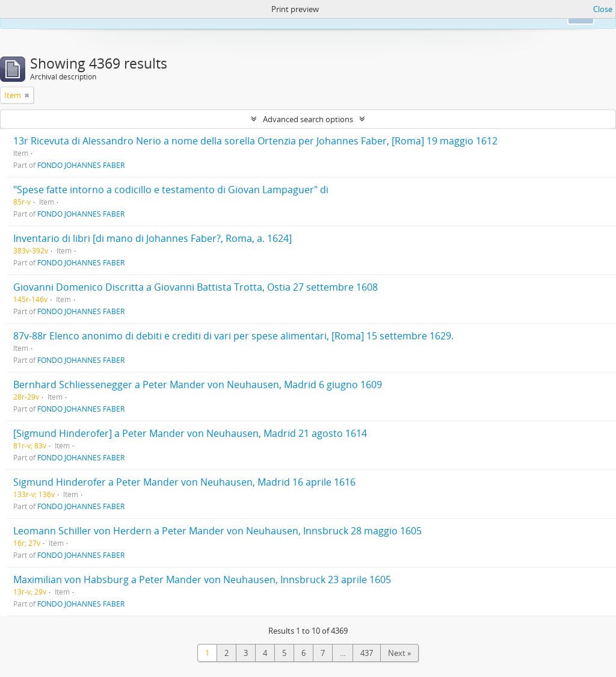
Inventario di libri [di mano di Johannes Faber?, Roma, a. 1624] (152, 238)
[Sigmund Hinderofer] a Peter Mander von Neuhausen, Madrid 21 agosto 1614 (190, 433)
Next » (399, 653)
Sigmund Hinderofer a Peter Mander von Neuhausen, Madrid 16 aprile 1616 (184, 482)
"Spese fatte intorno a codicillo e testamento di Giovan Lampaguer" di (171, 190)
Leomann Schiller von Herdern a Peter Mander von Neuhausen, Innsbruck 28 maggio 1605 (217, 531)
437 (367, 653)
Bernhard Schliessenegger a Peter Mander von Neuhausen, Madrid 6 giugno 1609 (198, 385)
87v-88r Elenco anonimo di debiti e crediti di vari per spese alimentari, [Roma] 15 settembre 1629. (233, 336)
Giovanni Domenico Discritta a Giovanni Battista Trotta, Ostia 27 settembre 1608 (196, 287)
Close (603, 9)
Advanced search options (308, 119)
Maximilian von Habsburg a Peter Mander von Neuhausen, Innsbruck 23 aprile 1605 (202, 580)
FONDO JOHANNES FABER (81, 165)
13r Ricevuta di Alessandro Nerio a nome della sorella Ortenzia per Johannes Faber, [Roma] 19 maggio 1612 (255, 141)
